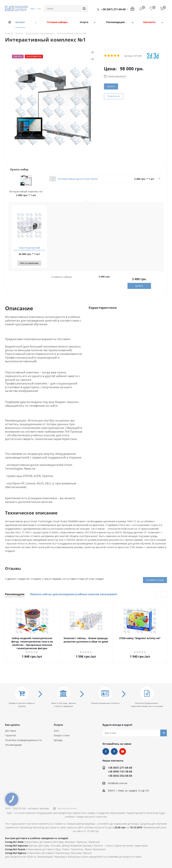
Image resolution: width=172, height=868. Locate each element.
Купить (111, 86)
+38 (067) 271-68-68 (113, 9)
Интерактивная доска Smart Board (78, 179)
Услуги (58, 725)
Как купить (12, 725)
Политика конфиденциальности (23, 740)
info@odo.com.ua (117, 783)
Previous (159, 595)
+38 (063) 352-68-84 (120, 776)
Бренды (58, 740)
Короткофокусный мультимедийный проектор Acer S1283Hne (29, 250)
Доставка (10, 731)
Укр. (33, 9)
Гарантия (10, 735)
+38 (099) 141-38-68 (120, 771)
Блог (56, 731)
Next (164, 595)
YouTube (123, 751)
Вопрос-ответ (62, 735)
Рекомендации (13, 745)
